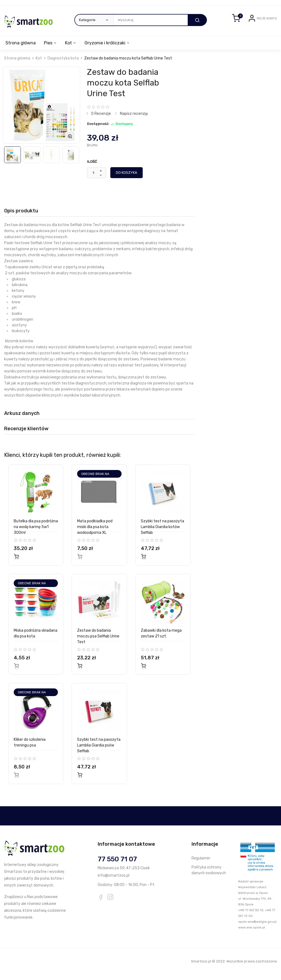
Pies (49, 49)
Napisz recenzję (134, 120)
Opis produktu (21, 216)
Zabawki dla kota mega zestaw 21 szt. (161, 639)
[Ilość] (93, 179)
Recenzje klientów (26, 435)
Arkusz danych (22, 419)
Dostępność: (98, 130)
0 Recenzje (101, 120)
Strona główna (21, 49)
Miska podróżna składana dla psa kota (36, 639)
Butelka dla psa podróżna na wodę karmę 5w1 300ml (36, 533)
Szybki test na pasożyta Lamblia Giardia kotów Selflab (162, 533)
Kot (70, 49)
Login (250, 31)
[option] (12, 161)
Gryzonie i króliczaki (107, 49)
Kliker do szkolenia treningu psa (30, 748)
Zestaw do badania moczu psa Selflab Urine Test (98, 642)
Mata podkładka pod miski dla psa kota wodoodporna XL (95, 533)
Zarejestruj (267, 31)
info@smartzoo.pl (114, 881)
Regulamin (201, 864)
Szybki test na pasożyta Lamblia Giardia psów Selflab (99, 751)
